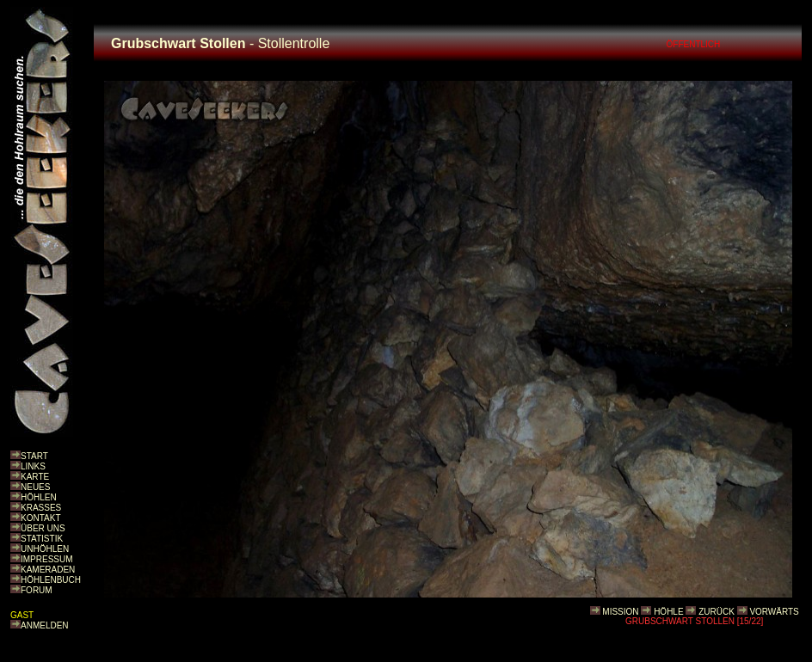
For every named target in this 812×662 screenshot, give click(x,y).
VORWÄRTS (774, 612)
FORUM (37, 590)
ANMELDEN (45, 625)
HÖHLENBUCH (51, 580)
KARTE (35, 477)
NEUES (35, 487)
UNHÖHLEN (45, 549)
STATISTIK (42, 539)
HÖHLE (668, 612)
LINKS (33, 466)
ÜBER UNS (43, 528)
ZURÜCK (717, 612)
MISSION (620, 612)
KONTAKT (40, 518)
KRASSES (41, 508)
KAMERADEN (48, 570)
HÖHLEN (39, 497)
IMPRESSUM (47, 559)
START (34, 456)
